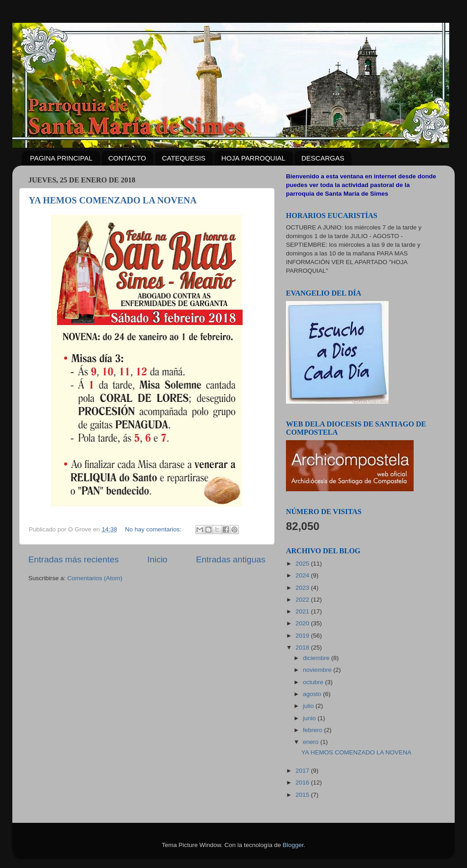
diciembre (317, 658)
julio (309, 706)
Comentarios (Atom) (95, 578)
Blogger (293, 845)
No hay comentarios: (154, 529)
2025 (303, 564)
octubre (314, 682)
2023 (303, 588)
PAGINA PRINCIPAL (61, 158)
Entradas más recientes (73, 559)
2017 (303, 771)
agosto (313, 694)
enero (311, 742)
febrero (314, 730)
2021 (303, 611)
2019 (303, 636)
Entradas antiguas (231, 559)
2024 (303, 575)
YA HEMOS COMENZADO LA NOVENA (113, 200)
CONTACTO (127, 158)
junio (310, 718)
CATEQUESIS (184, 158)
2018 (303, 647)
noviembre (318, 670)
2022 (303, 600)
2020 (303, 623)
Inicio (157, 559)
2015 (303, 795)
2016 (303, 782)
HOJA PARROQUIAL (253, 158)
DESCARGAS (323, 158)
